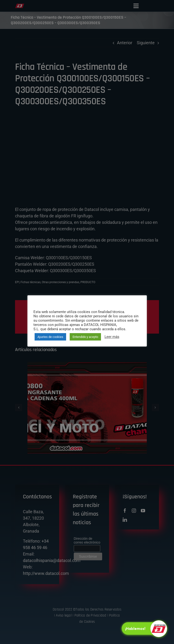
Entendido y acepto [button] (85, 337)
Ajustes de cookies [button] (50, 337)
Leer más (112, 337)
